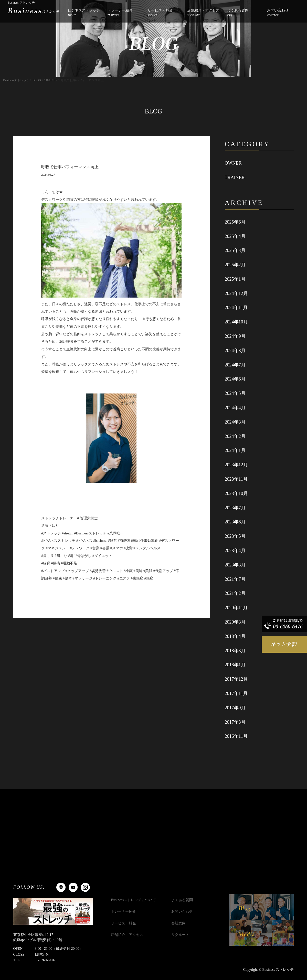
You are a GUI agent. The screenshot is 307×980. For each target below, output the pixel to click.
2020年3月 (235, 622)
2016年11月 (236, 736)
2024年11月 (236, 308)
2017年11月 (236, 693)
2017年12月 (236, 679)
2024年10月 (236, 322)
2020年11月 (236, 608)
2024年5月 (235, 393)
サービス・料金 (160, 13)
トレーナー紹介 (120, 13)
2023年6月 (235, 522)
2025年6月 (235, 222)
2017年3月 (235, 722)
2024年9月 (235, 336)
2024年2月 (235, 436)
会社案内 (178, 923)
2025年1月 (235, 279)
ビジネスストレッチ (84, 13)
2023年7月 (235, 508)
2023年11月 (236, 479)
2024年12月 (236, 293)
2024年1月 (235, 450)
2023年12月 (236, 465)
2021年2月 (235, 593)
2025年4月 (235, 236)
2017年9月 (235, 708)
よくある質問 (238, 13)
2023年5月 (235, 536)
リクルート (180, 935)
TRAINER (235, 177)
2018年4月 (235, 636)
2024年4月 (235, 408)
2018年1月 (235, 665)
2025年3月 (235, 250)
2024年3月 (235, 422)
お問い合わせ (278, 13)
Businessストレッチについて (133, 900)
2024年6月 (235, 379)
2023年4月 (235, 551)
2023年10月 (236, 493)
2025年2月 (235, 265)
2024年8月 (235, 351)
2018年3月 (235, 651)
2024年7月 (235, 365)
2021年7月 (235, 579)
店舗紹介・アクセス (203, 13)
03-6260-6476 (45, 960)
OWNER (233, 163)
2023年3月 (235, 565)
